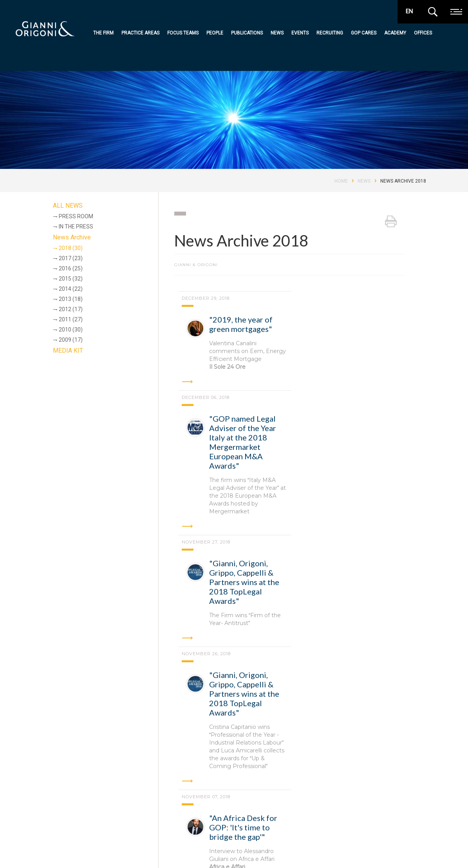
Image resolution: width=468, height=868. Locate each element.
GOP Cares (364, 33)
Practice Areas (140, 33)
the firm (182, 821)
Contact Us (273, 851)
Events (300, 33)
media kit (422, 846)
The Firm (103, 33)
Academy (395, 33)
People (215, 33)
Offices (423, 33)
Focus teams (183, 33)
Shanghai (98, 793)
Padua (187, 772)
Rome (77, 772)
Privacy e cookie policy (62, 852)
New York (55, 793)
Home (341, 181)
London (390, 772)
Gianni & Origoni (54, 820)
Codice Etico (110, 852)
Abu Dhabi (260, 772)
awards (397, 846)
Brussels (303, 772)
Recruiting (330, 33)
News (277, 33)
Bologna (148, 772)
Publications (247, 33)
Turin (221, 772)
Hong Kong (348, 772)
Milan (111, 772)
